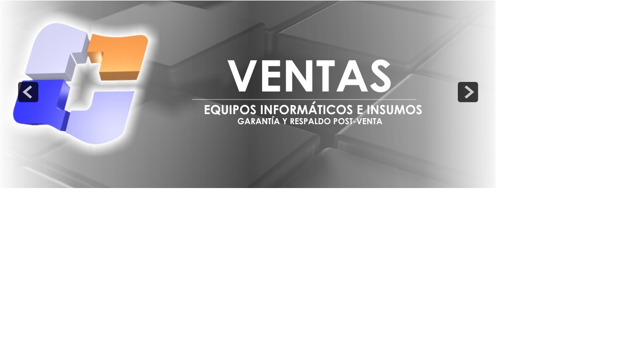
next (468, 92)
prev (28, 92)
